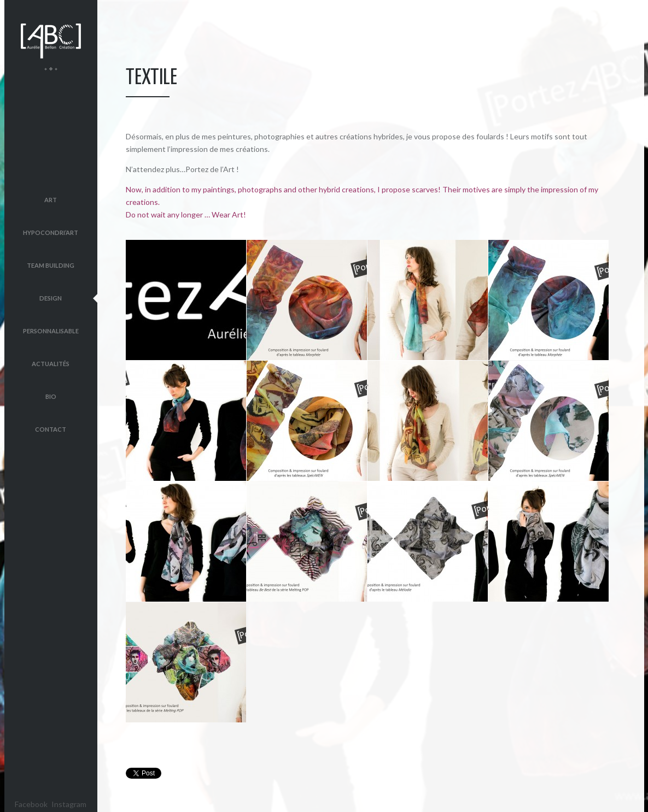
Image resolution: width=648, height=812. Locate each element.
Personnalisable (51, 331)
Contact (51, 429)
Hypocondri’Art (51, 233)
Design (51, 298)
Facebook (31, 804)
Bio (51, 396)
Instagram (69, 804)
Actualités (51, 364)
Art (51, 200)
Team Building (51, 265)
